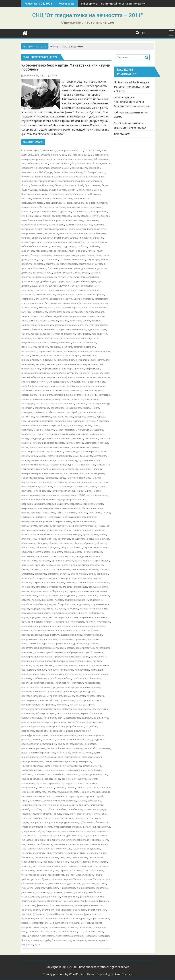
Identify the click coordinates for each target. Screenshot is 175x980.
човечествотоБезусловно (70, 936)
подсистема (83, 604)
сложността (61, 796)
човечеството (48, 936)
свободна (96, 770)
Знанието (37, 329)
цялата (102, 927)
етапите (39, 303)
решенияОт (90, 748)
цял (95, 927)
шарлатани (60, 940)
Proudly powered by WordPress (63, 974)
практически (82, 630)
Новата (25, 534)
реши (24, 753)
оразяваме (44, 561)
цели (77, 923)
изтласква (83, 351)
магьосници (76, 425)
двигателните (51, 260)
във (103, 216)
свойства (60, 774)
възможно (27, 225)
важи (81, 190)
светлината (57, 770)
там (39, 862)
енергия (68, 299)
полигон (47, 613)
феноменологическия (71, 901)
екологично (28, 294)
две (40, 260)
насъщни (37, 486)
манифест (27, 430)
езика (81, 290)
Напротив (27, 478)
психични (102, 709)
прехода (39, 661)
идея (104, 329)
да (77, 255)
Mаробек (78, 155)
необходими (69, 517)
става (65, 814)
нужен (86, 534)
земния (94, 325)
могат (60, 452)
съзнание (40, 840)
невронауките (29, 508)
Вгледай (54, 194)
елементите (42, 299)
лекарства (60, 421)
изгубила (26, 338)
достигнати (79, 277)
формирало (48, 910)
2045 (37, 155)
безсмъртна (95, 168)
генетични (79, 242)
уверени (42, 884)
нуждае (77, 534)
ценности (97, 923)
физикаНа (104, 901)
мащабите (97, 430)
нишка (77, 530)
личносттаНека (30, 425)
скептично (105, 788)
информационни (31, 369)
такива (84, 857)
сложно (38, 796)
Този (85, 870)
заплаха (64, 321)
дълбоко (53, 286)
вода (60, 212)
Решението (64, 748)
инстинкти (81, 360)
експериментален (46, 294)
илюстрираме (103, 351)
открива (87, 578)
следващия (63, 792)
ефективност (84, 303)
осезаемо (35, 569)
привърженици (83, 661)
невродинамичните (57, 504)
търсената (57, 879)
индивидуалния (65, 360)
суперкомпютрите (82, 827)
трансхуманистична (59, 875)
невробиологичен (76, 500)
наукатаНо (83, 486)
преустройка (82, 657)
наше (74, 495)
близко (25, 185)
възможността (56, 225)
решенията (104, 748)
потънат (50, 630)
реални (100, 735)
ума (23, 888)
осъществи (102, 574)
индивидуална (47, 360)
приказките (61, 665)
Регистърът (79, 740)
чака (24, 932)
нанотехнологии (53, 473)
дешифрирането (37, 268)
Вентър (47, 198)
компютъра (28, 399)
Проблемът (77, 683)
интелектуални (55, 364)
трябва (25, 879)
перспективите (29, 596)
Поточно (39, 630)
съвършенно (68, 831)
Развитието (82, 722)
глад (64, 246)
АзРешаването (101, 159)
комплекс (77, 395)
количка (64, 390)
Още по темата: (33, 142)
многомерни (28, 452)
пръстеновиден (78, 705)
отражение (55, 587)
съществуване (54, 853)
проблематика (93, 678)
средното (37, 814)
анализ (44, 164)
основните (40, 574)
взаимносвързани (56, 203)
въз (108, 216)
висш (52, 207)
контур (106, 404)
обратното (89, 543)
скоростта (35, 792)
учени (71, 897)
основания (92, 569)
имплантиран (73, 356)
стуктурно (64, 822)
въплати (90, 233)
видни (95, 203)
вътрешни (75, 238)
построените (53, 626)
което (94, 386)
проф (79, 700)
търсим (68, 879)
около (87, 552)
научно (46, 491)
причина (103, 674)
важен (74, 190)
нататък (48, 486)
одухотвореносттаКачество (36, 552)
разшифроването (31, 735)
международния (39, 438)
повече (82, 596)
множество (43, 452)
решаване (90, 744)
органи (56, 561)
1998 (98, 150)
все (23, 216)
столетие (59, 818)
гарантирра (50, 242)
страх (87, 818)
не (88, 495)
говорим (63, 251)
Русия (89, 753)
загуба (90, 312)
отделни (77, 578)
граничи (70, 255)
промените (56, 696)
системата (82, 788)
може (103, 452)
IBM (70, 155)
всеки (29, 216)
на (98, 460)
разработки (42, 731)
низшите (59, 530)
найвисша (58, 469)
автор (35, 159)
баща (67, 164)
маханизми (84, 430)
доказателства (45, 273)
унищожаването (85, 888)
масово (60, 430)
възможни (93, 220)
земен (75, 325)
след (44, 792)
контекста (81, 404)
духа (100, 281)
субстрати (37, 827)
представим (76, 644)
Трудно (98, 875)
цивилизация (40, 927)
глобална (82, 246)
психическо (89, 709)
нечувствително (88, 526)
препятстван (46, 657)
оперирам (69, 556)
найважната (103, 465)
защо (34, 325)
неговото (35, 513)
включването (84, 207)
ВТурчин (95, 216)
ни (23, 530)
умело (30, 888)
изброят (47, 334)
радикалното (101, 718)
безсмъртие (42, 168)
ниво (35, 530)
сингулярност (29, 788)
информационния (74, 369)
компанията (46, 395)
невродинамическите (33, 504)
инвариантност (30, 360)
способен (36, 809)
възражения (52, 233)
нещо (101, 526)
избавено (36, 334)
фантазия (27, 901)
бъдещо (43, 190)
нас (40, 482)
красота (60, 412)
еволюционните (90, 286)
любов (62, 425)
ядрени (103, 940)
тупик (38, 879)
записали (53, 321)
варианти (39, 194)
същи (94, 853)
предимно (81, 639)
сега (70, 779)
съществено (94, 849)
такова (92, 857)
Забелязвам (55, 312)
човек (100, 932)
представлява (91, 644)
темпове (41, 866)
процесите (38, 705)
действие (51, 264)
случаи (80, 796)
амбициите (33, 164)
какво (99, 373)
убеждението (29, 884)
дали (24, 260)
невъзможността (71, 508)
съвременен (52, 831)
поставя (38, 622)
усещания (57, 892)
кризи (101, 412)
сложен (86, 792)
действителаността (67, 264)
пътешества (28, 718)
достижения (28, 281)
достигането (64, 277)
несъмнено (45, 526)
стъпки (75, 822)
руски (97, 753)
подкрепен (82, 600)
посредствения (88, 617)
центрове (26, 927)
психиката (46, 709)
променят (69, 696)
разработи (91, 726)
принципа (53, 670)
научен (102, 486)
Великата (95, 194)
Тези (94, 862)
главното (44, 246)
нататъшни (60, 486)
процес (87, 700)
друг (55, 281)
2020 (30, 155)
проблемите (63, 683)
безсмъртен (28, 168)
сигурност (70, 783)
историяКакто (58, 373)
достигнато (92, 277)
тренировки (77, 875)
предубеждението (48, 648)
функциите (39, 914)
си (62, 783)
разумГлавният (82, 731)
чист (81, 932)
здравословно (62, 325)
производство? (87, 692)
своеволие (39, 774)
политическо (60, 613)
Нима (68, 530)
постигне (91, 622)
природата (38, 674)
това (79, 870)
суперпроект (28, 831)
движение (65, 260)
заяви (41, 325)
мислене (79, 443)
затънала (97, 321)
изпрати (91, 347)
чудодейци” (47, 940)
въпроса (26, 238)
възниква (71, 225)
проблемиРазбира (44, 683)
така (68, 857)
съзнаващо (27, 840)
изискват (63, 338)
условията (79, 892)
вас (47, 194)
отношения (28, 587)
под (34, 600)
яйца (24, 945)
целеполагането (64, 923)
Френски (101, 910)
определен (82, 556)
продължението (61, 687)
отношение (84, 582)
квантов (26, 382)
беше (79, 172)
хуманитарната (40, 923)
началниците (84, 491)
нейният (72, 513)
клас (24, 386)
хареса (61, 918)
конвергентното (62, 399)
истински (44, 373)
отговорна (52, 578)
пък (59, 713)
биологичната (65, 177)
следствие (75, 792)
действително (86, 264)
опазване (97, 552)
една (67, 290)
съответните (60, 844)
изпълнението (29, 351)
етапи (31, 303)
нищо (85, 530)
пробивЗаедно (41, 678)
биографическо (97, 172)
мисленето (91, 443)
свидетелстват (82, 770)
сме (32, 801)
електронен (28, 299)
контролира (94, 404)
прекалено (27, 652)
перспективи (100, 591)
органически (69, 565)
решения (77, 748)
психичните (28, 713)
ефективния (69, 303)
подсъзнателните (100, 604)
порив (25, 617)
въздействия (28, 220)
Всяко (76, 216)
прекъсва (40, 652)
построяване (83, 626)
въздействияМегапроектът (51, 220)
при (71, 661)
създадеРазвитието (71, 836)
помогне (73, 613)
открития (26, 582)
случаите (90, 796)
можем (25, 456)
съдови (80, 831)
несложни (90, 521)
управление (102, 888)
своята (76, 774)
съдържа (90, 831)
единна (59, 290)
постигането (78, 622)
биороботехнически (50, 181)
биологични (81, 177)
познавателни (87, 609)
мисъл (33, 447)
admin (52, 76)
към (30, 421)
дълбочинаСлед (68, 286)
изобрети (43, 347)
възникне (99, 225)
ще (70, 940)
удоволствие (74, 884)
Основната (27, 574)
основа (55, 569)
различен (27, 726)
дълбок (43, 286)
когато (62, 386)
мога (53, 452)
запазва (42, 321)
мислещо (103, 443)
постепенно (51, 622)
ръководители (29, 757)
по (49, 596)
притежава (75, 674)
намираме (37, 473)
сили (95, 783)
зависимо (68, 312)
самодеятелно (73, 757)
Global (63, 155)
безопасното (84, 164)
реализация (56, 735)
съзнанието (53, 840)
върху (65, 238)
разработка (28, 731)
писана (43, 596)
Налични (97, 469)
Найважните (28, 469)
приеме (97, 661)
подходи (35, 609)
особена (65, 574)
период (73, 591)
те (81, 862)
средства (48, 814)
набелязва (27, 465)
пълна (65, 713)
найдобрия (71, 469)
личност (76, 421)
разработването (75, 726)
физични (55, 905)
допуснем (68, 273)
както (106, 373)
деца (24, 268)
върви (57, 238)
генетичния (92, 242)
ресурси (79, 744)
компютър (104, 395)
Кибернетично (78, 382)
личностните (89, 421)
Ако (23, 164)
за (46, 312)
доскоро (95, 273)
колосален (75, 390)
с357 (43, 757)
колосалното (90, 390)
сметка (39, 801)
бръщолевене (92, 185)
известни (58, 334)
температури (28, 866)
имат (43, 356)
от (23, 578)
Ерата (77, 299)
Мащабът (26, 434)
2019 (24, 155)
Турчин (46, 879)
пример (73, 665)
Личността (103, 421)
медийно (83, 434)
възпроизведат (43, 229)
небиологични (30, 500)
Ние (51, 530)
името (61, 356)
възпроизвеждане (97, 229)
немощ (107, 513)
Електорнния (97, 294)
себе (64, 779)
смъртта (82, 801)
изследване (70, 351)
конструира (28, 404)
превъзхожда (42, 635)
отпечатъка (42, 587)
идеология (94, 329)
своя (68, 774)
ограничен (90, 548)
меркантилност (63, 438)
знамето (26, 329)
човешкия (104, 936)
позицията (72, 609)
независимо (49, 513)
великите (26, 198)
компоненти (91, 395)
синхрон (60, 788)
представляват (29, 648)
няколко (26, 539)
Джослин (53, 268)
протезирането (30, 700)
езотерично (92, 290)
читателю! (90, 932)
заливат (101, 316)
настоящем (60, 482)
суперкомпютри (62, 827)
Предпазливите (30, 644)
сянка (55, 857)
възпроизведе (60, 229)
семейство (93, 779)
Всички (38, 216)
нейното (83, 513)
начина (46, 495)
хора (93, 918)
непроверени (47, 521)
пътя (46, 718)
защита (25, 325)
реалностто (49, 740)
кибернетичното (96, 382)
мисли (25, 447)
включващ (27, 212)
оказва (79, 552)
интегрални (28, 364)
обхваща (101, 543)
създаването (28, 836)
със (23, 849)
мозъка (43, 456)
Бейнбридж (46, 172)
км (36, 386)
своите (50, 774)
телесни (103, 862)
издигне (43, 338)
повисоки (104, 596)
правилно (69, 630)
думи (94, 281)
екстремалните (81, 294)
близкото (36, 185)
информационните (52, 369)
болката (59, 185)
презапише (88, 648)
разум (69, 731)
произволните (29, 696)
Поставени (27, 622)
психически (75, 709)
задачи (34, 316)
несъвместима (29, 526)
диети (77, 268)
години (82, 251)
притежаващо (89, 674)
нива (28, 530)
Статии (28, 150)
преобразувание (94, 652)
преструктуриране (64, 657)
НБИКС (82, 495)
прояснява (62, 705)
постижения (104, 622)
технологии (28, 870)
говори (53, 251)
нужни (95, 534)
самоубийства (29, 770)
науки (93, 486)
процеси (26, 705)
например (100, 473)
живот (51, 308)
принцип (41, 670)
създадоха (88, 836)
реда (89, 740)
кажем (86, 373)
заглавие (80, 312)
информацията (30, 373)
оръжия (99, 565)
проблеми (27, 683)
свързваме (51, 779)
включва (71, 207)
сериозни (41, 783)
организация (102, 561)
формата (26, 910)
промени (43, 696)
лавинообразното (44, 421)
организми (41, 565)
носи (47, 534)
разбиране (47, 722)
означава (69, 552)
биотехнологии (71, 181)
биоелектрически (31, 177)
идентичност (79, 329)
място (92, 460)
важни (89, 190)
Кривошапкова (88, 412)
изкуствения (28, 342)
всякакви (67, 216)
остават (83, 574)
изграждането (99, 334)
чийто (69, 932)
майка (88, 425)
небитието (45, 500)
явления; (93, 940)
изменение (90, 342)
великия (37, 198)
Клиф (30, 386)
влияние (52, 212)
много (75, 447)
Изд (35, 338)
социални (53, 805)
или (92, 351)
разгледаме (96, 722)
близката (86, 181)
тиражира (65, 870)
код (69, 386)
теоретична (53, 866)
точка (24, 875)
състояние (41, 849)
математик (71, 430)
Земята (103, 325)
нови (33, 534)
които (101, 386)
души (35, 286)
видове (25, 207)
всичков (56, 216)
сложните (27, 796)
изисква (53, 338)
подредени (51, 604)
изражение (45, 351)
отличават (71, 582)
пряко (91, 705)
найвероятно (44, 469)
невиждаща (59, 500)
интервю (86, 364)
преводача (27, 635)
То (74, 870)
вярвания (98, 238)
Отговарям (39, 578)
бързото (62, 190)
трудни (89, 875)
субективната (101, 822)
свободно (27, 774)
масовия (50, 430)
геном (103, 242)
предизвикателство (32, 639)
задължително (78, 316)
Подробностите (67, 604)
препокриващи (30, 657)
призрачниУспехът (43, 665)
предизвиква (50, 639)
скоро (25, 792)
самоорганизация (92, 757)
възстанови (66, 233)
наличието (85, 469)
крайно (50, 412)
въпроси (37, 238)
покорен (36, 613)
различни (39, 726)
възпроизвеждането (32, 233)
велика (85, 194)
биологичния (96, 177)
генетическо (65, 242)
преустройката (99, 657)
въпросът (48, 238)
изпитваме (79, 347)
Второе (85, 216)
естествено (87, 299)
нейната (61, 513)
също (38, 857)
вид (88, 203)
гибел (25, 246)
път (100, 713)
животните (88, 308)
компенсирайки (62, 395)
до (34, 273)
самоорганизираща (80, 761)
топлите (99, 870)
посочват (73, 617)
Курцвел (101, 417)
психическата (60, 709)
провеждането (93, 683)
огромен (102, 548)
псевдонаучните (30, 709)
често (61, 932)
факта (83, 897)
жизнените (101, 308)
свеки (47, 770)
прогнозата (28, 687)
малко (96, 425)
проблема (78, 678)
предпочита (61, 644)
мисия (69, 443)
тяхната (106, 879)
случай (100, 796)
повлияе (26, 600)
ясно (37, 945)
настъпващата (90, 482)
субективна (86, 822)
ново (40, 534)
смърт (57, 801)
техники (104, 866)
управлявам (28, 892)
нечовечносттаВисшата (65, 526)
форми (36, 910)
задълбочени (61, 316)
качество (92, 377)
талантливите (29, 862)
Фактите (99, 897)
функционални (92, 914)
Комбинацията (29, 395)
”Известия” (48, 150)
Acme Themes (123, 974)
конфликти (27, 408)
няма (35, 539)
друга (61, 281)
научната (26, 491)
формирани (80, 910)
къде (24, 421)
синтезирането (46, 788)
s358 (87, 155)
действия (100, 264)
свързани (27, 779)
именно (52, 356)
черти (53, 932)
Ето (47, 303)
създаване (102, 831)
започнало (76, 321)
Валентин (27, 194)
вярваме (87, 238)
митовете (43, 447)
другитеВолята (81, 281)
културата (80, 417)
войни (68, 212)
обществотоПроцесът (48, 548)
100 (81, 150)
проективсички (30, 692)
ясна (31, 945)
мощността (67, 460)
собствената (94, 801)
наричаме (72, 478)
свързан (103, 774)
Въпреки (101, 233)
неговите (98, 508)
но (91, 530)
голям (100, 251)
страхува (96, 818)
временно (102, 212)
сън (23, 844)
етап (24, 303)
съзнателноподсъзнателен (76, 840)
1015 (87, 150)
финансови (97, 905)
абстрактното (101, 155)
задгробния (46, 316)
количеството (50, 390)
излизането (65, 342)
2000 (104, 150)
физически (43, 905)
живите (43, 308)
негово (25, 513)
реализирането (86, 735)
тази (62, 857)
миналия (38, 443)
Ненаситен (27, 517)
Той (91, 870)
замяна (33, 321)
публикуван (42, 713)
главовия (55, 246)
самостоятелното (54, 766)
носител (56, 534)
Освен (25, 569)
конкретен (78, 399)
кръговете (58, 417)
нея (108, 526)
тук (32, 879)
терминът (92, 866)
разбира (34, 722)
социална (27, 805)
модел (68, 452)
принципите (67, 670)
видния (103, 203)
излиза (53, 342)
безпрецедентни (102, 164)
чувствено (33, 940)
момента (87, 456)
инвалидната (89, 356)
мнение (54, 447)
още (34, 591)
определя (94, 556)
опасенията (28, 556)
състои (30, 849)
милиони (26, 443)
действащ (39, 264)
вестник (68, 198)
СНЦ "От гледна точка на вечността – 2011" (87, 15)
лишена (44, 425)
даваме (90, 255)
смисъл (48, 801)
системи (93, 788)
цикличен (72, 927)
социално (65, 805)
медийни (71, 434)
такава (75, 857)
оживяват (57, 552)
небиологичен (99, 495)
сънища (31, 844)
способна (61, 809)
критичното (28, 417)
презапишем (103, 648)
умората (40, 888)
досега (86, 273)
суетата (48, 827)
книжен (53, 386)
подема (59, 600)
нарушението (29, 482)
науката (71, 486)
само (61, 757)
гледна (72, 246)
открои (60, 582)
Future (55, 155)
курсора (91, 417)
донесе (58, 273)
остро (92, 574)
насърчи (26, 486)
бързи (52, 190)
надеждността (70, 465)
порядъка (47, 617)
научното (57, 491)
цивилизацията (57, 927)
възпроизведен (77, 229)
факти (90, 897)
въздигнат (72, 220)
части (31, 932)
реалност (36, 740)
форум (91, 910)
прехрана (62, 661)
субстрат (26, 827)
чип (75, 932)
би (85, 172)
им (23, 356)
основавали (78, 569)
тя (84, 879)
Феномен (52, 901)
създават (41, 836)
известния (70, 334)
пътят (53, 718)
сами (54, 757)
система (71, 788)
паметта (47, 591)
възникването (85, 225)
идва (61, 329)
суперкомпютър (102, 827)
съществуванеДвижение (77, 853)
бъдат (105, 185)
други (69, 281)
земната (84, 325)
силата (87, 783)
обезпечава (64, 539)
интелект (41, 364)
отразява (68, 587)
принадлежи (28, 670)
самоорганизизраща (56, 761)
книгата (43, 386)
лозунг (53, 425)
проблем (66, 678)
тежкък (87, 862)
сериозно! (53, 783)
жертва (105, 303)
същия (102, 853)
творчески (63, 862)
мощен (25, 460)
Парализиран (60, 591)
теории (82, 866)
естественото (102, 299)
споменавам (96, 805)
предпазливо (46, 644)
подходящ (47, 609)
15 (92, 150)
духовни (26, 286)
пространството (95, 696)
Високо (44, 207)
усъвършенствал (30, 897)
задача (25, 316)
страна (79, 818)
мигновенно (91, 438)
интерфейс (98, 364)
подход (25, 609)
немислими (95, 513)
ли (68, 421)
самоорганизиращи (32, 766)
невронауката (96, 504)
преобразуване (54, 652)
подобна (38, 604)
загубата (99, 312)
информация (93, 369)
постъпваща (98, 626)
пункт (52, 713)
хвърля (70, 918)
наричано (85, 478)
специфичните (80, 805)
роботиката (78, 753)
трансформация (38, 875)
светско (69, 770)
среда (103, 809)
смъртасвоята (69, 801)
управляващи (43, 892)
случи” (25, 801)
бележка (58, 172)
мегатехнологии (56, 434)
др (37, 281)
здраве (49, 325)
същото (46, 857)
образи (78, 543)
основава (65, 569)
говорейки (42, 251)
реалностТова (64, 740)
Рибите (61, 753)
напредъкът (86, 473)
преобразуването (74, 652)
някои (103, 534)
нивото (43, 530)
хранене (26, 923)
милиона (105, 438)
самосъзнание (73, 766)
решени (41, 748)
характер (51, 918)
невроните (55, 508)
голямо (25, 255)
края (68, 412)
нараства (38, 478)
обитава (105, 539)
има (28, 356)
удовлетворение (57, 884)
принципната (82, 670)
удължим (101, 884)
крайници (39, 412)
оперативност (43, 556)
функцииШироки (55, 914)
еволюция (27, 290)
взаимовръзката (76, 203)
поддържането (45, 600)
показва (26, 613)
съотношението (91, 844)
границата (46, 255)
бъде (24, 190)
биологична (49, 177)
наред (62, 478)
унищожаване (67, 888)
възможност (41, 225)
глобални (94, 246)
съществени (79, 849)
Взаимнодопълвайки (33, 203)
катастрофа (63, 377)
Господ (35, 255)
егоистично (40, 290)
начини (55, 495)
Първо (93, 713)
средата (26, 814)
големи (92, 251)
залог (24, 321)
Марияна (39, 430)
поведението (69, 596)
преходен (50, 661)
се (59, 779)
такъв (100, 857)
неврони (43, 508)
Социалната (40, 805)
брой (80, 185)
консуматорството (64, 404)
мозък (34, 456)
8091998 (45, 155)
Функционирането (32, 918)
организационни (84, 561)
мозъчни (53, 456)
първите (75, 713)
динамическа (88, 268)
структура (27, 822)
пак (39, 591)
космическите (74, 408)
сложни (106, 792)
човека (25, 936)
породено (35, 617)
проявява (50, 705)
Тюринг (78, 879)
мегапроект (39, 434)
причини (26, 678)
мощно (44, 460)
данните (33, 260)
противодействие (49, 700)
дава (83, 255)
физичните (67, 905)
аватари (26, 159)
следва (52, 792)
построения (68, 626)
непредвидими (30, 521)
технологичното (44, 870)
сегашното (80, 779)
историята (73, 373)
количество (35, 390)
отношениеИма (101, 582)
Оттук (105, 587)
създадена (53, 836)
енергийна (56, 299)
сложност (48, 796)
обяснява (77, 548)
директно (102, 268)
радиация (87, 718)
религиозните (65, 744)
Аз (86, 159)
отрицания (95, 587)
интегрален (103, 360)
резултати (45, 744)
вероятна (57, 198)
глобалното (28, 251)
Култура (69, 417)
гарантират (36, 242)
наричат (96, 478)
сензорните (28, 783)
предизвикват (66, 639)
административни (73, 159)
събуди (40, 831)
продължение (43, 687)
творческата (49, 862)
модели (77, 452)
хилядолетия (82, 918)
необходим (54, 517)
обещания (93, 539)
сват (40, 770)
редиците (99, 740)
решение (52, 748)
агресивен (56, 159)
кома (101, 390)
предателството (86, 635)
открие (96, 578)
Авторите (44, 159)
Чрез (24, 940)
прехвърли (27, 661)
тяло (89, 879)
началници (70, 491)
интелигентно (72, 364)
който (25, 390)
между (25, 438)
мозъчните (65, 456)
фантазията (39, 901)
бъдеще (33, 190)
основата (105, 569)
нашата (65, 495)
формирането (64, 910)
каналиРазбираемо (32, 377)
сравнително (91, 809)
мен (51, 438)
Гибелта (34, 246)
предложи (93, 639)
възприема (27, 229)
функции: (26, 914)
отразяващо (81, 587)
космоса (87, 408)
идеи (68, 329)
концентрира (42, 408)
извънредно (83, 334)
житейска (26, 312)
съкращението (100, 840)
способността (75, 809)
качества (81, 377)
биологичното (29, 181)
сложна (96, 792)
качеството (104, 377)
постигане (64, 622)
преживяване (67, 648)
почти (59, 630)
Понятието (97, 613)
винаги (34, 207)
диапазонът (66, 268)
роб (68, 753)
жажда (96, 303)
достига (40, 277)
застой (87, 321)
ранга (45, 735)
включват (97, 207)
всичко (47, 216)
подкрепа (70, 600)
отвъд (28, 578)
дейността (27, 264)
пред (73, 635)
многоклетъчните (90, 447)
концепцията (58, 408)
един (51, 290)
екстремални (64, 294)
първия (85, 713)
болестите (48, 185)
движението (79, 260)
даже (98, 255)
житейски (38, 312)
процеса (97, 700)
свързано (38, 779)
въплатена (79, 233)
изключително (77, 338)
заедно (91, 316)
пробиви (55, 678)
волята (83, 212)
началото (27, 495)
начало (97, 491)
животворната (73, 308)
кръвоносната (43, 417)
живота (60, 308)
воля (75, 212)
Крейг (75, 412)
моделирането (91, 452)
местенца (78, 438)
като (73, 377)
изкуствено (42, 342)
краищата (27, 412)
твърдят (74, 862)
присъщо (62, 674)
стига (105, 814)
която (96, 408)
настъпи (103, 482)
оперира (57, 556)
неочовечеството (87, 517)
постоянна (27, 626)
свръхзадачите (89, 774)
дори (78, 273)
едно (74, 290)
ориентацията (85, 565)
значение (49, 329)
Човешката (91, 936)
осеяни (46, 569)
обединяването (48, 539)
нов (96, 530)
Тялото (97, 879)
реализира (70, 735)
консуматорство (44, 404)
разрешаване (57, 731)
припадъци (97, 670)
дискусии (26, 273)
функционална (74, 914)
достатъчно (28, 277)
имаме (35, 356)
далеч (106, 255)
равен (61, 718)
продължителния (81, 687)
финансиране (82, 905)
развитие (69, 722)
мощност (54, 460)
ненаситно (41, 517)
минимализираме (54, 443)
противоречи (67, 700)
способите (48, 809)
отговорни (65, 578)
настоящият (74, 482)
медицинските (97, 434)
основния (53, 574)
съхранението (56, 849)
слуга (72, 796)
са (49, 757)
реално (25, 740)
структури (52, 822)
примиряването (100, 665)
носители (67, 534)
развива (59, 722)
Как (93, 373)
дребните (46, 281)
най (93, 465)
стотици (69, 818)
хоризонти (103, 918)
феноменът (91, 901)
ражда (25, 722)
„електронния (65, 150)
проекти (96, 687)
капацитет (50, 377)
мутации (83, 460)
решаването (28, 748)
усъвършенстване (51, 897)
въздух (82, 220)
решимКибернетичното (42, 753)
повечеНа (92, 596)
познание (102, 609)
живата (25, 308)
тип (57, 870)
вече (76, 198)
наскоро (48, 482)
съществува (39, 853)
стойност (48, 818)
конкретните (92, 399)
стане (73, 814)
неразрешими (63, 521)
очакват (26, 591)
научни (37, 491)
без (74, 164)
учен (64, 897)
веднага (65, 194)
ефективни (56, 303)
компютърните (43, 399)
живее (34, 308)
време (91, 212)
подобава (27, 604)
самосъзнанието (92, 766)
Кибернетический (58, 382)
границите (58, 255)
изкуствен (92, 338)
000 (76, 150)
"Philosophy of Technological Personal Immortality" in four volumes (123, 4)
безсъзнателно (30, 172)
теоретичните (69, 866)
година (73, 251)
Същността (27, 857)
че (47, 932)
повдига (56, 596)
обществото (28, 548)
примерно (84, 665)
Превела (95, 630)
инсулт (92, 360)
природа (26, 674)
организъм (54, 565)
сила (79, 783)
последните (60, 617)
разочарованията (55, 726)
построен (40, 626)
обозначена (66, 543)
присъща (51, 674)
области (53, 543)
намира (26, 473)
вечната (84, 198)
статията (96, 814)
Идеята (25, 334)
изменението (29, 347)
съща (68, 849)
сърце (104, 844)
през (78, 648)
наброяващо (41, 465)
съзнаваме (101, 836)
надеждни (55, 465)
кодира (76, 386)
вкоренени (40, 212)
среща (58, 814)
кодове (85, 386)
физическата (28, 905)
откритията (39, 582)
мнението (65, 447)
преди (99, 635)
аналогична (56, 164)
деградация (93, 260)
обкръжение (28, 543)
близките (97, 181)
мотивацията (101, 456)
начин (37, 495)
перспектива (85, 591)
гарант (25, 242)
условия (68, 892)
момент (77, 456)
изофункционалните (61, 347)
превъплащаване (60, 635)
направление (71, 473)
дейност (105, 260)
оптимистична (29, 561)
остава (74, 574)
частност (40, 932)
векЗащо (75, 194)
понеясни (85, 613)
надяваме (84, 465)
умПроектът (52, 888)
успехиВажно (94, 892)
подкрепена (96, 600)
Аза (90, 159)
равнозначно (73, 718)
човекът (35, 936)
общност (66, 548)
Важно (97, 190)
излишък (78, 342)
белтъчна (70, 172)
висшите (61, 207)
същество (27, 853)
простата (80, 696)
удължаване (88, 884)
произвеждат (71, 692)
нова (102, 530)
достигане (51, 277)
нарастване (51, 478)
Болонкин (70, 185)
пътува (39, 718)
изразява (57, 351)
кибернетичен (39, 382)
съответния (75, 844)
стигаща (26, 818)
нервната (78, 521)
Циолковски (85, 927)
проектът (44, 692)
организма (27, 565)
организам (67, 561)
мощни (35, 460)
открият (51, 582)
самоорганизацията (32, 761)
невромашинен (78, 504)
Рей (54, 744)
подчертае (60, 609)
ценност (86, 923)
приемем (26, 665)
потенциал (27, 630)
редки (25, 744)
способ (25, 809)
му (76, 460)
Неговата (87, 508)
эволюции (78, 940)
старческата (84, 814)
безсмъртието (79, 168)
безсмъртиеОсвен (60, 168)
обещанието (79, 539)
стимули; (36, 818)
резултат (34, 744)
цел (52, 923)
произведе (56, 692)
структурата (39, 822)
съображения (45, 844)
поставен (102, 617)
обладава (42, 543)
